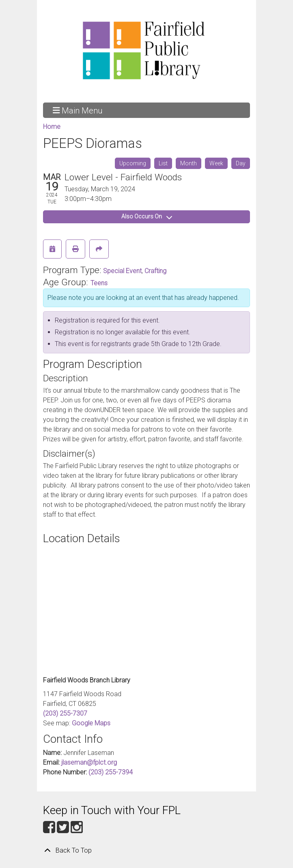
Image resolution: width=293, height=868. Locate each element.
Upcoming (133, 163)
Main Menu (78, 110)
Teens (99, 283)
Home (52, 127)
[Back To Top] (146, 851)
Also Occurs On (147, 216)
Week (216, 163)
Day (241, 163)
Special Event (122, 271)
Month (189, 163)
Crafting (155, 271)
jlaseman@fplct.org (89, 762)
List (163, 163)
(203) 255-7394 (111, 772)
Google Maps (91, 723)
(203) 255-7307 (65, 713)
